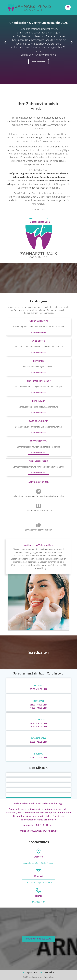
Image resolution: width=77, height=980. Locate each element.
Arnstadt (50, 863)
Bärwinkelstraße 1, (32, 863)
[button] (5, 42)
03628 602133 (39, 902)
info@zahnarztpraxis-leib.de (39, 882)
